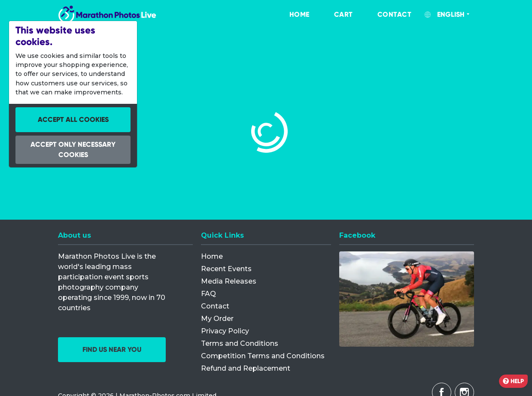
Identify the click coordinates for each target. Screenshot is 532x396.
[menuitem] (291, 15)
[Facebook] (407, 299)
